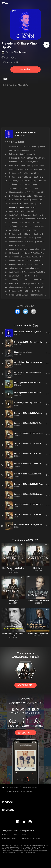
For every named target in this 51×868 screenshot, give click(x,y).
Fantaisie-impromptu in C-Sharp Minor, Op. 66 (27, 249)
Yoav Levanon (21, 52)
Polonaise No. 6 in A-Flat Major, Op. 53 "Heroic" (28, 158)
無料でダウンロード (25, 733)
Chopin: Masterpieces (25, 132)
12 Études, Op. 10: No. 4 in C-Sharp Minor (26, 223)
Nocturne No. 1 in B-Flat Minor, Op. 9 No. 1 (26, 234)
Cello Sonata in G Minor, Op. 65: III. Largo (26, 200)
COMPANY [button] (8, 810)
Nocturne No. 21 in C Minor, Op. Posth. (25, 291)
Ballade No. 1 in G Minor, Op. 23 (22, 154)
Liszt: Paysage (13, 601)
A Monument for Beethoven (38, 633)
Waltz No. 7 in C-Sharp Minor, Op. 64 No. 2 (26, 215)
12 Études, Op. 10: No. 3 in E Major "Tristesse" (28, 181)
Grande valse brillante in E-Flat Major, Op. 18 (27, 169)
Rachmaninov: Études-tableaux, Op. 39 (13, 634)
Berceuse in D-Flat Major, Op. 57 (22, 150)
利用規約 (5, 835)
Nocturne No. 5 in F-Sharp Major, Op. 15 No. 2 (27, 219)
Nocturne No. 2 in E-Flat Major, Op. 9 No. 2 (26, 177)
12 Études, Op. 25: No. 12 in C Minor (24, 188)
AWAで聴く (25, 69)
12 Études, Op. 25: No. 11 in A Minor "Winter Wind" (29, 280)
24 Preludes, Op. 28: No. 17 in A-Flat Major (26, 257)
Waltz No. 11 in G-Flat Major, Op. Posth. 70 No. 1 (29, 272)
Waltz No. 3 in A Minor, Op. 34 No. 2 (23, 211)
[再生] (46, 45)
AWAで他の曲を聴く (25, 685)
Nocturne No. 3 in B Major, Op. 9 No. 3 (24, 173)
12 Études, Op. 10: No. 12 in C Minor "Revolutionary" (30, 226)
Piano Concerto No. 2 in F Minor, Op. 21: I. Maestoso (30, 261)
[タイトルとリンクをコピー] (34, 311)
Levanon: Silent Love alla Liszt (38, 601)
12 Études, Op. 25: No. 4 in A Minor (23, 185)
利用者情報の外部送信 (10, 838)
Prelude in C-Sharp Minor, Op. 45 (21, 791)
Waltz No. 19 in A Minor (18, 245)
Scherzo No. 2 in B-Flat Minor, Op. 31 (24, 162)
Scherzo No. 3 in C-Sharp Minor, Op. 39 (25, 268)
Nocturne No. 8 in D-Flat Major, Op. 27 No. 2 (27, 204)
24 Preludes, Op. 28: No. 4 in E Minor (24, 230)
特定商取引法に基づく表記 (31, 838)
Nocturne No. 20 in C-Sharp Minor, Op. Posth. (27, 146)
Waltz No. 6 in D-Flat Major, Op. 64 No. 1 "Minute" (29, 283)
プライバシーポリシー (20, 835)
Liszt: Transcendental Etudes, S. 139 (13, 569)
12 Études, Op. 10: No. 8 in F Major (23, 276)
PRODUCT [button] (8, 802)
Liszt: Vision (38, 568)
